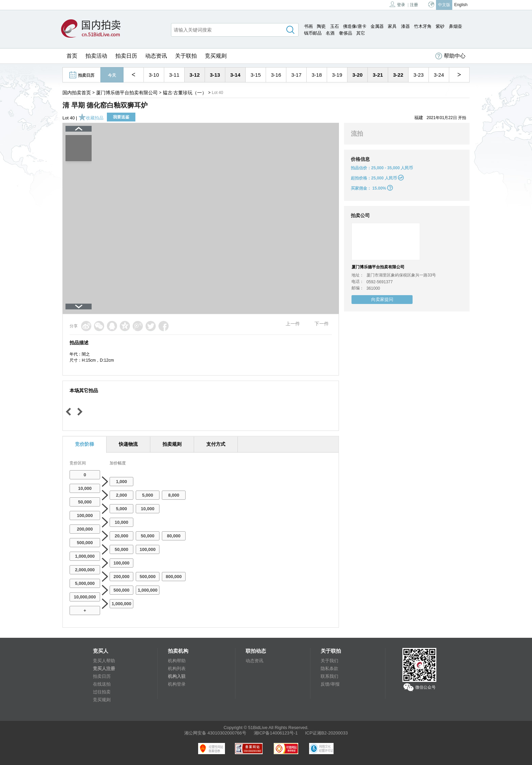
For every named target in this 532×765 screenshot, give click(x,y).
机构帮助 (177, 661)
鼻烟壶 (455, 26)
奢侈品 (346, 33)
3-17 (296, 75)
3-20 (357, 75)
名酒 (330, 33)
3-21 (378, 75)
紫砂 (440, 26)
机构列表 (177, 668)
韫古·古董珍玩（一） (185, 93)
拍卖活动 (96, 56)
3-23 (418, 75)
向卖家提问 (382, 299)
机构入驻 (177, 676)
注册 (414, 5)
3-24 (439, 75)
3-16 (276, 75)
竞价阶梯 (84, 444)
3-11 (174, 75)
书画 (308, 26)
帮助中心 (450, 56)
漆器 (405, 26)
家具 (392, 26)
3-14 (235, 75)
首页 (72, 56)
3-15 (255, 75)
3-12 (194, 75)
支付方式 (216, 444)
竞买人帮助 (104, 661)
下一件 (322, 324)
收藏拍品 (91, 118)
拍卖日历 (126, 56)
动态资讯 (156, 56)
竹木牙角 (423, 26)
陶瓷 (321, 26)
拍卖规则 (172, 444)
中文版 (444, 5)
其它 (361, 33)
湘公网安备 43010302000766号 (215, 733)
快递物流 (128, 444)
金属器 (377, 26)
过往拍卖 (102, 692)
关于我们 (329, 661)
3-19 (337, 75)
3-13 (215, 75)
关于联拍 (186, 56)
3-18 (317, 75)
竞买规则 (216, 56)
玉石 (335, 26)
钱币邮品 (313, 33)
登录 (397, 4)
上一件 (293, 324)
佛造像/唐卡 (355, 26)
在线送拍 (102, 684)
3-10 (154, 75)
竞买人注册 (104, 668)
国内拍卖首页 (77, 93)
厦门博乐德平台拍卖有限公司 (127, 93)
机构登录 (177, 684)
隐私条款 (329, 668)
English (461, 5)
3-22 (398, 75)
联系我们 (329, 676)
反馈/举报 (330, 684)
